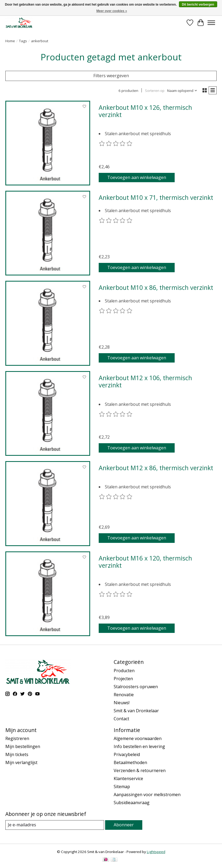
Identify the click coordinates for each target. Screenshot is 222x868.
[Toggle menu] (211, 23)
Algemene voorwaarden (138, 738)
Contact (121, 719)
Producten (124, 671)
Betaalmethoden (130, 762)
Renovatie (124, 695)
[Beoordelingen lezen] (116, 144)
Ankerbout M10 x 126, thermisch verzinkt (145, 111)
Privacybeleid (127, 754)
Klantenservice (128, 779)
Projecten (123, 679)
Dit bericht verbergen (198, 5)
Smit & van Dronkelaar (136, 711)
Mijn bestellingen (23, 746)
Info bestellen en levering (139, 746)
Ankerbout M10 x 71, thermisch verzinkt (156, 197)
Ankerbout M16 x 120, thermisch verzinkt (145, 562)
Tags (23, 41)
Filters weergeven (111, 76)
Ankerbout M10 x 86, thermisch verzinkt (156, 287)
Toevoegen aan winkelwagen (137, 177)
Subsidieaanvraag (132, 803)
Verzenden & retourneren (140, 770)
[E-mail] (55, 825)
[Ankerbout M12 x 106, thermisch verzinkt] (48, 413)
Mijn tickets (17, 754)
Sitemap (122, 787)
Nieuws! (122, 703)
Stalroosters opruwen (136, 687)
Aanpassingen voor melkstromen (147, 795)
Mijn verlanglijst (21, 762)
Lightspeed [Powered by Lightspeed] (156, 852)
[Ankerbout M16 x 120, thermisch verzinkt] (48, 594)
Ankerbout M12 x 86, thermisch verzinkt (156, 468)
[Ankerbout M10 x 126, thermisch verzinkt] (48, 143)
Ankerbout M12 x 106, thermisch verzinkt (145, 382)
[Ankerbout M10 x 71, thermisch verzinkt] (48, 233)
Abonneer (124, 825)
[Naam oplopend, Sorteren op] (182, 91)
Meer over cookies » (112, 11)
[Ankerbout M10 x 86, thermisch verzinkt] (48, 323)
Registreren (17, 738)
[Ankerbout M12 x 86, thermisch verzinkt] (48, 503)
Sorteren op (155, 91)
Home (10, 41)
